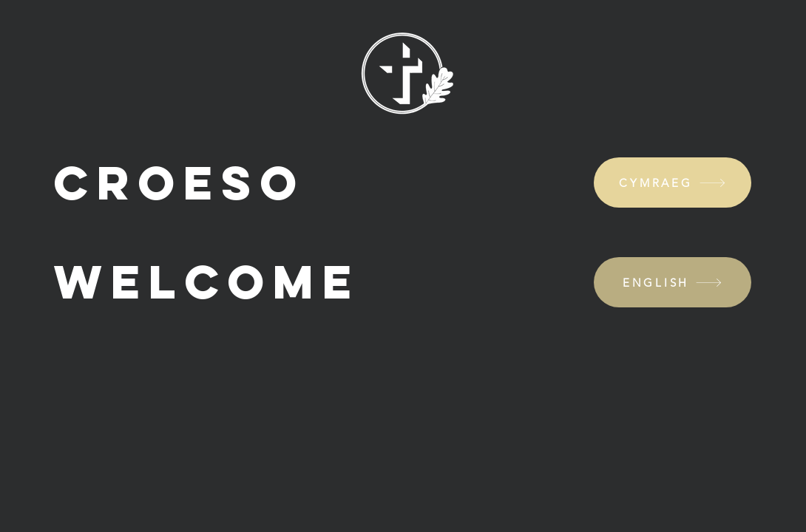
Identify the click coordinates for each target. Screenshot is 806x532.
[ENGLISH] (673, 282)
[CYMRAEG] (673, 183)
